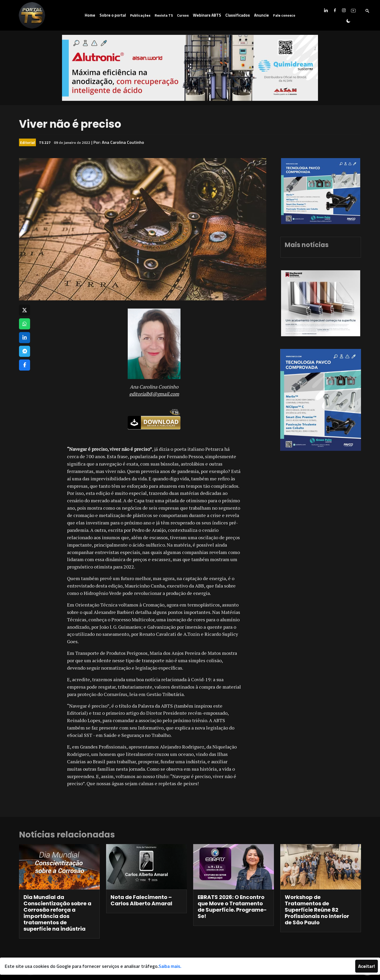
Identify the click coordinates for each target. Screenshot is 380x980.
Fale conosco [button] (284, 15)
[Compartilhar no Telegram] (25, 351)
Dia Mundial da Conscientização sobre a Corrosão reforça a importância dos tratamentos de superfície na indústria (57, 913)
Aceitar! (367, 966)
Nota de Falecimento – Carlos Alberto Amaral (141, 900)
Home (90, 15)
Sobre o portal (113, 15)
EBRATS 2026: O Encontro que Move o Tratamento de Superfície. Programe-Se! (232, 907)
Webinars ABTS (207, 15)
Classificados (238, 15)
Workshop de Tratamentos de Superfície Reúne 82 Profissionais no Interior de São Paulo (317, 910)
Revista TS (164, 15)
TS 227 (45, 142)
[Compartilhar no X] (25, 310)
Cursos (183, 15)
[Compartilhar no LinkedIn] (25, 338)
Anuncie (262, 15)
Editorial (27, 142)
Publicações (140, 15)
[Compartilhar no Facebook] (25, 365)
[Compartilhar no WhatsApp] (25, 324)
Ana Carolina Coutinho (123, 142)
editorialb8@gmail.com (154, 394)
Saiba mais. (170, 966)
